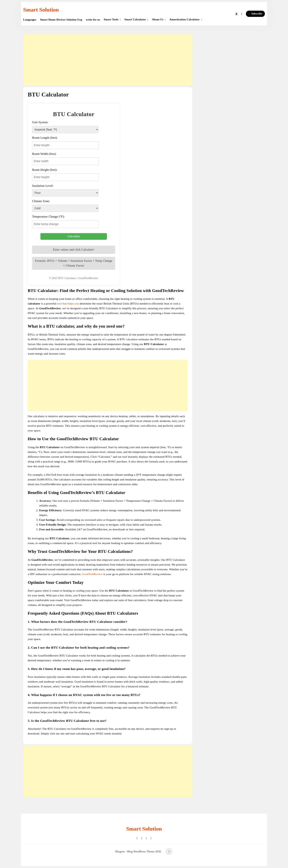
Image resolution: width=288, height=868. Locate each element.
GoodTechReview (92, 574)
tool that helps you (68, 304)
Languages (30, 20)
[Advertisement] (108, 60)
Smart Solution (41, 10)
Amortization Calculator (184, 19)
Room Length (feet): (45, 138)
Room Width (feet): (44, 154)
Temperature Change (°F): (48, 217)
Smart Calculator (135, 19)
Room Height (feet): (45, 170)
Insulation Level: (43, 186)
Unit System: (40, 122)
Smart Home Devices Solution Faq (61, 20)
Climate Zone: (41, 201)
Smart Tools (111, 19)
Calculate (74, 236)
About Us (158, 19)
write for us (93, 20)
